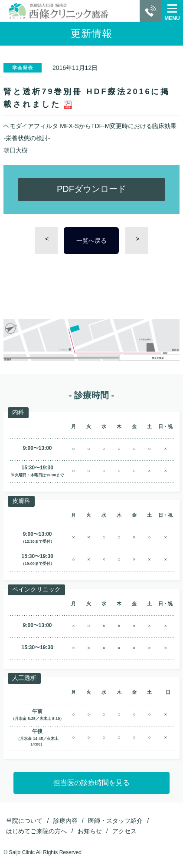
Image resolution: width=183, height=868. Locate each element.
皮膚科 (21, 501)
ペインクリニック (36, 589)
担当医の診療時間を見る (91, 783)
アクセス (124, 831)
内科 (18, 412)
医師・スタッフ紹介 (115, 821)
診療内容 (65, 821)
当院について (24, 821)
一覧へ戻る (91, 241)
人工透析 (24, 678)
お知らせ (90, 831)
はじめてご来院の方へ (36, 831)
